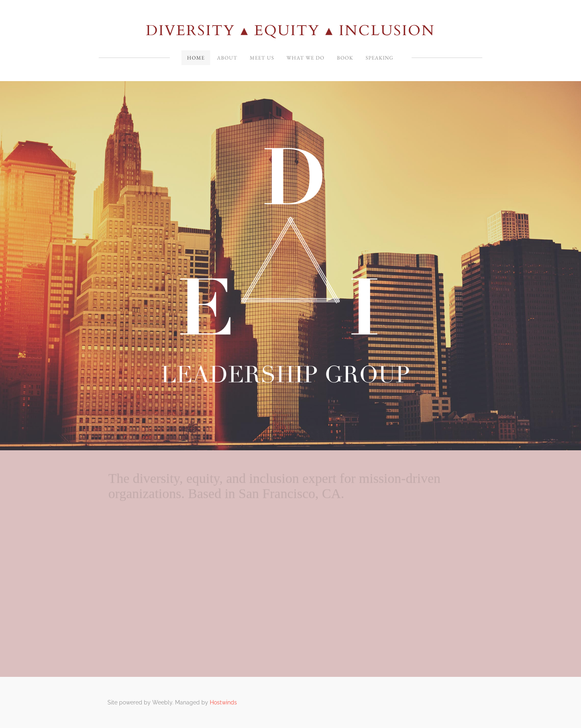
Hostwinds (223, 702)
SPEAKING (379, 58)
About (227, 58)
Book (345, 58)
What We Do (305, 58)
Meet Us (262, 58)
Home (196, 58)
